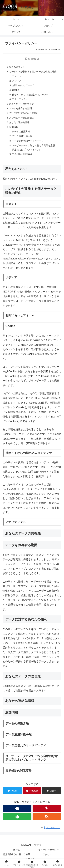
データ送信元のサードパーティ (28, 141)
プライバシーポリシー (47, 850)
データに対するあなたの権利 (24, 113)
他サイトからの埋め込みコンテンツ (30, 95)
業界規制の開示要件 (22, 154)
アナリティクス (20, 99)
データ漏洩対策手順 (22, 136)
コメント (17, 76)
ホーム (17, 850)
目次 (28, 59)
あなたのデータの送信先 (22, 118)
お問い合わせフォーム (23, 85)
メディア (17, 81)
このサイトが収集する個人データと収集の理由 (33, 72)
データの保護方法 (21, 131)
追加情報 (14, 127)
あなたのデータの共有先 (22, 104)
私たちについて (17, 67)
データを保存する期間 (20, 108)
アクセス (47, 854)
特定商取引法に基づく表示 (17, 854)
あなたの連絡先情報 (19, 122)
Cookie (16, 90)
